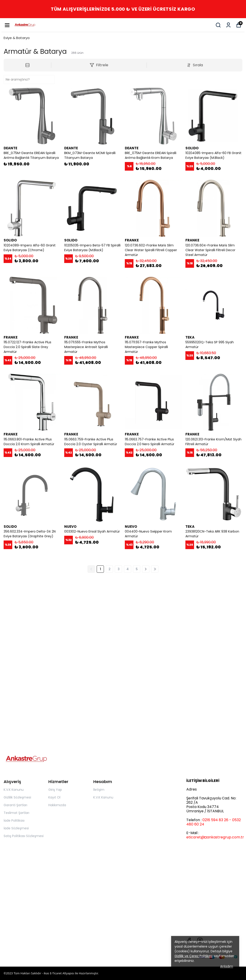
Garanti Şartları (15, 805)
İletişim (99, 790)
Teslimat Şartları (16, 813)
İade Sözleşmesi (16, 828)
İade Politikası (14, 820)
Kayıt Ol (54, 797)
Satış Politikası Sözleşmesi (24, 836)
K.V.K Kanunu (14, 790)
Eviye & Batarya (17, 38)
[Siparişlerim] (228, 25)
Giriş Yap (55, 790)
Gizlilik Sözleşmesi (17, 797)
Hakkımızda (57, 805)
